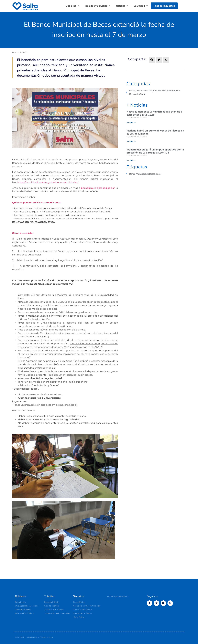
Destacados (142, 90)
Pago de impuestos (164, 6)
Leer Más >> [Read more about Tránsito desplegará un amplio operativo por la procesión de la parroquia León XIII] (131, 160)
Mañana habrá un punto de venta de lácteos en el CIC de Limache (155, 132)
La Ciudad (141, 6)
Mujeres (153, 90)
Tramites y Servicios (98, 6)
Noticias (122, 6)
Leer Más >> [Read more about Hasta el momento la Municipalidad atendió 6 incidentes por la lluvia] (131, 122)
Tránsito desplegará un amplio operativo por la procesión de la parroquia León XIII (155, 151)
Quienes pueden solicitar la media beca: (37, 203)
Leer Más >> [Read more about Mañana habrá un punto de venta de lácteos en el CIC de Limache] (131, 141)
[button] (183, 6)
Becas (132, 90)
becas (159, 174)
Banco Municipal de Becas (142, 174)
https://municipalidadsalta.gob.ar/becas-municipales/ (48, 182)
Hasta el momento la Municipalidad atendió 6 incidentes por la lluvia (155, 113)
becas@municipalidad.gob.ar (98, 188)
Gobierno (73, 6)
